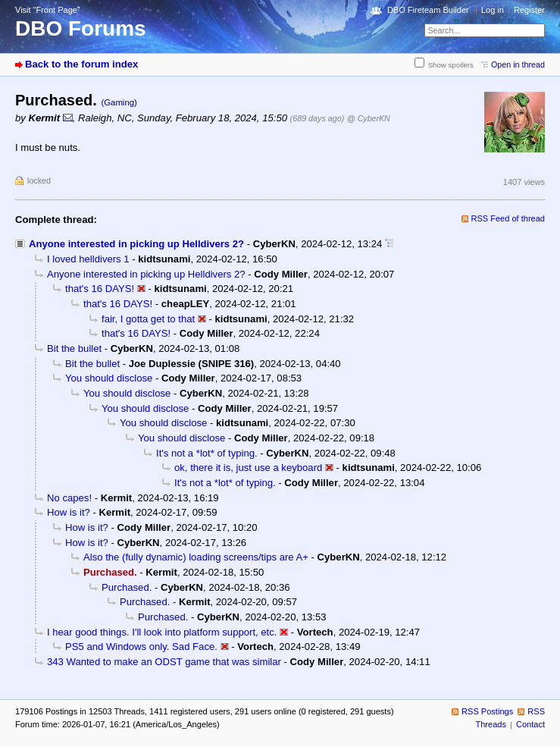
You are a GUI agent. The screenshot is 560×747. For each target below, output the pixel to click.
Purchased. (127, 587)
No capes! (69, 498)
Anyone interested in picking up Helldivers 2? (136, 244)
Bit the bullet (74, 348)
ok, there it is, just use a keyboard (248, 468)
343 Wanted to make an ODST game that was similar (164, 662)
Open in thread (518, 64)
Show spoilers (451, 65)
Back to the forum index (81, 64)
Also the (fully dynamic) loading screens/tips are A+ (196, 557)
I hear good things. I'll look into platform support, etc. (162, 632)
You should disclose (109, 378)
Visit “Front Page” (48, 10)
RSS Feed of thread (508, 218)
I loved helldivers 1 (88, 259)
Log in (493, 10)
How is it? (69, 512)
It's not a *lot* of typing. (207, 453)
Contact (530, 724)
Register (529, 10)
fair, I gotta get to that (148, 319)
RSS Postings (487, 711)
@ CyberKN (369, 118)
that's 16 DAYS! (100, 289)
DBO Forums (81, 28)
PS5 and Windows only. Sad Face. (141, 647)
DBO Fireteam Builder (428, 10)
